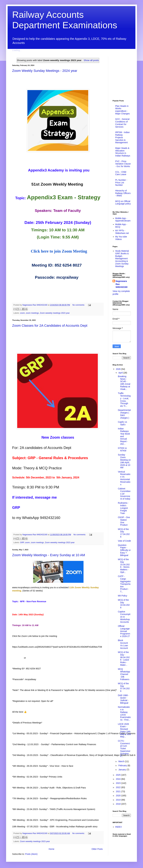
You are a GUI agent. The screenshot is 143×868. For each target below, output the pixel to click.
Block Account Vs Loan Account (123, 644)
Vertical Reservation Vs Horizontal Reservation (124, 478)
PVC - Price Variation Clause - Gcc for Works (123, 164)
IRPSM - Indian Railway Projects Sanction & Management (123, 137)
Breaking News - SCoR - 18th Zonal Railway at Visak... (124, 383)
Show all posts (91, 60)
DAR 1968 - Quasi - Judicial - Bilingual (123, 699)
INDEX (119, 827)
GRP (22, 543)
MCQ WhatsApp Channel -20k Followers (124, 674)
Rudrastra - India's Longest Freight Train (123, 508)
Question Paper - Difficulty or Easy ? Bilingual (124, 550)
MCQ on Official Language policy (123, 203)
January (122, 770)
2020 (119, 796)
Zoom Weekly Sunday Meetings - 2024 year (45, 71)
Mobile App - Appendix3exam (123, 220)
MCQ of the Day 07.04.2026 (124, 687)
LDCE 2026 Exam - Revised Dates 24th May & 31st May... (124, 730)
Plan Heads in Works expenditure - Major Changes (123, 110)
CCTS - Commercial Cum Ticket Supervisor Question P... (124, 749)
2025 (119, 775)
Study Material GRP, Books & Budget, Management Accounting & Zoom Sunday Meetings (122, 259)
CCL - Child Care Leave (121, 173)
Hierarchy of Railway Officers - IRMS (123, 193)
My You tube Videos (121, 238)
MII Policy (123, 596)
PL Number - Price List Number (121, 183)
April (121, 373)
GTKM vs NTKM (122, 449)
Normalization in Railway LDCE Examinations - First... (124, 713)
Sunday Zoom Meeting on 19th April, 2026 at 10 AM (124, 461)
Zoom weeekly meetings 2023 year (55, 313)
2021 (119, 791)
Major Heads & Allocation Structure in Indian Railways (123, 152)
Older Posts (97, 849)
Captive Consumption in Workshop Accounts (124, 617)
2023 (119, 783)
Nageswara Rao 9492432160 (122, 284)
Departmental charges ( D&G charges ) (124, 414)
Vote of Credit (124, 541)
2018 (119, 804)
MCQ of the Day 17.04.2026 (124, 533)
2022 (119, 787)
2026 (119, 369)
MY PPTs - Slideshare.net (122, 232)
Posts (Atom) (31, 854)
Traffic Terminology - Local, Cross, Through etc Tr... (124, 400)
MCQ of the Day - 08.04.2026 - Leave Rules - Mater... (124, 659)
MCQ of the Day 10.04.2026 (124, 604)
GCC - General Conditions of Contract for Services (122, 123)
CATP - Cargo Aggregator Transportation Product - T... (124, 584)
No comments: (79, 305)
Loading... (17, 50)
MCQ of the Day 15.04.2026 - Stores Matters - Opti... (124, 566)
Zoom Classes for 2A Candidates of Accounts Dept (50, 326)
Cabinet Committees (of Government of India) (124, 494)
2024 (119, 779)
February (123, 765)
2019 (119, 800)
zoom (22, 313)
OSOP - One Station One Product (124, 521)
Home (51, 849)
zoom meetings (32, 313)
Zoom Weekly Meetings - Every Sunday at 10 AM (49, 555)
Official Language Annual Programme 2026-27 (124, 631)
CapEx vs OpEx (122, 423)
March (122, 761)
